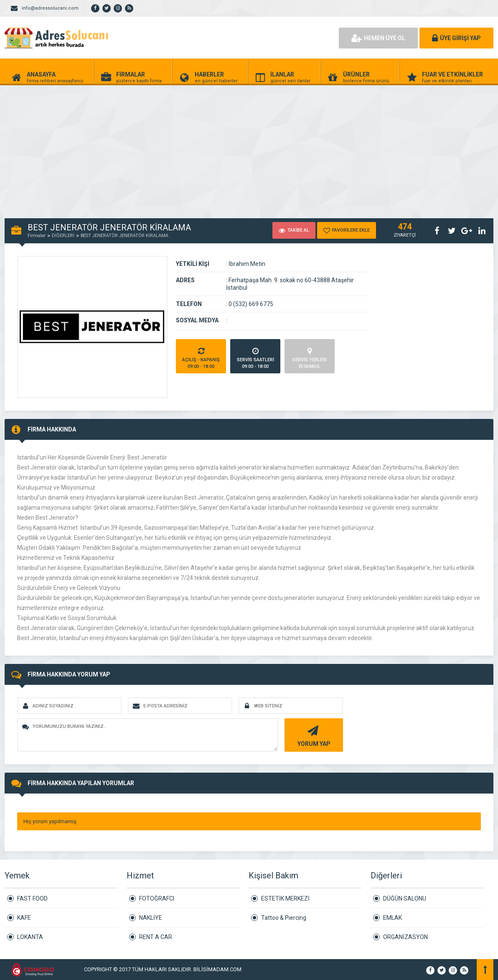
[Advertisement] (249, 147)
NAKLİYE (151, 918)
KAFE (24, 918)
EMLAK (393, 918)
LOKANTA (30, 937)
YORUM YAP (313, 735)
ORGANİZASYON (405, 937)
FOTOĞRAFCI (157, 898)
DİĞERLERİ (63, 236)
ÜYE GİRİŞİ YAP (456, 38)
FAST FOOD (32, 898)
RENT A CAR (156, 937)
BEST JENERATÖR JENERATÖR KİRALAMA (124, 236)
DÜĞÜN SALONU (405, 898)
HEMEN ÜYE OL (378, 38)
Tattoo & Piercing (284, 918)
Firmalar (37, 236)
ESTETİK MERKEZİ (285, 898)
